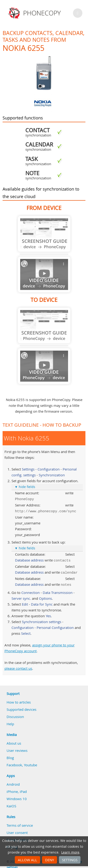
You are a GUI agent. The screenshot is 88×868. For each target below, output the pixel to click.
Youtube (31, 763)
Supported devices (21, 707)
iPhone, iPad (17, 789)
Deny (50, 860)
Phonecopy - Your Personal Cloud (35, 13)
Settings (70, 860)
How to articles (19, 700)
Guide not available (44, 234)
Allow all (27, 860)
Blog (10, 755)
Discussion (15, 714)
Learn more (70, 852)
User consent (17, 830)
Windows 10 (17, 796)
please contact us (18, 666)
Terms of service (20, 823)
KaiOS (11, 804)
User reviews (17, 748)
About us (14, 741)
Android (13, 782)
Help (10, 722)
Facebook (14, 763)
